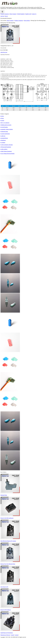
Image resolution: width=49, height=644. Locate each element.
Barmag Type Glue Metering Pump (8, 564)
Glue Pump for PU (4, 587)
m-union (17, 635)
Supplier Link (28, 14)
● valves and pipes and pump (7, 145)
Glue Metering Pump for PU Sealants (8, 541)
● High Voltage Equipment (6, 151)
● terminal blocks (4, 138)
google (13, 635)
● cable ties (3, 136)
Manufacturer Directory (5, 635)
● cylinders (3, 143)
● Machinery (3, 140)
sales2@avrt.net (4, 52)
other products (27, 21)
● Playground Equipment (6, 147)
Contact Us (34, 14)
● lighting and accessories (6, 125)
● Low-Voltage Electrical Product (7, 154)
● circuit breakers (4, 127)
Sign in (6, 16)
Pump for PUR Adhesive (6, 610)
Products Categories (5, 14)
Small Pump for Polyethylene (7, 633)
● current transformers (5, 134)
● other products (4, 149)
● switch (2, 120)
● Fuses (2, 118)
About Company (13, 14)
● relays (2, 116)
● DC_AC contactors (5, 123)
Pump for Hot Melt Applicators (7, 518)
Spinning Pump (4, 495)
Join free (2, 16)
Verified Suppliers (21, 14)
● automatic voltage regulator (7, 129)
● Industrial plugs (4, 132)
